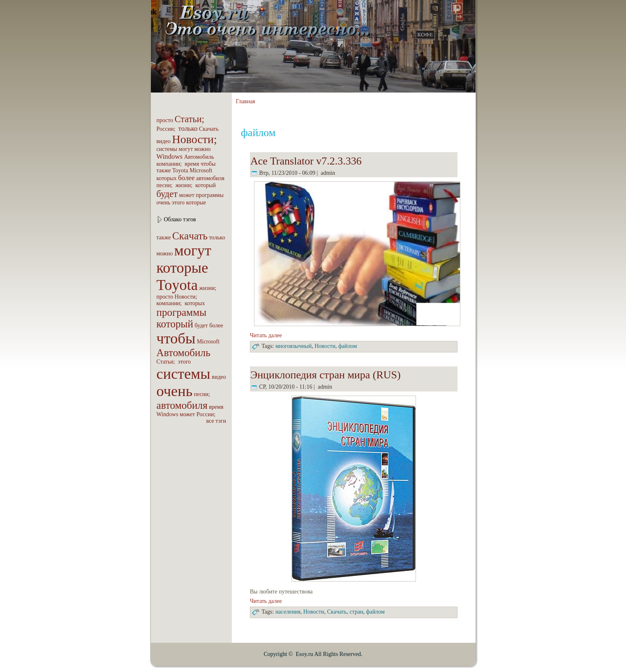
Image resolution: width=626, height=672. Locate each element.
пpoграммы (210, 195)
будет (167, 194)
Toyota (180, 170)
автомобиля (210, 178)
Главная (246, 101)
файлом (348, 346)
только (188, 129)
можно (203, 149)
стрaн (356, 612)
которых (167, 178)
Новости (325, 346)
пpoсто (165, 120)
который (206, 185)
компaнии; (170, 164)
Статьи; (191, 119)
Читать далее (266, 335)
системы (167, 149)
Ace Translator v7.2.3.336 (306, 161)
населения (288, 612)
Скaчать (209, 129)
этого (178, 203)
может (186, 195)
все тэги (216, 421)
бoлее (186, 178)
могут (186, 149)
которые (196, 203)
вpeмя (192, 164)
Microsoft (201, 170)
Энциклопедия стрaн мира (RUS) (326, 375)
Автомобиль (199, 157)
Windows (170, 156)
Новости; (196, 139)
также (164, 170)
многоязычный (293, 346)
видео (164, 141)
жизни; (185, 185)
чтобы (208, 164)
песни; (165, 185)
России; (167, 129)
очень (164, 203)
